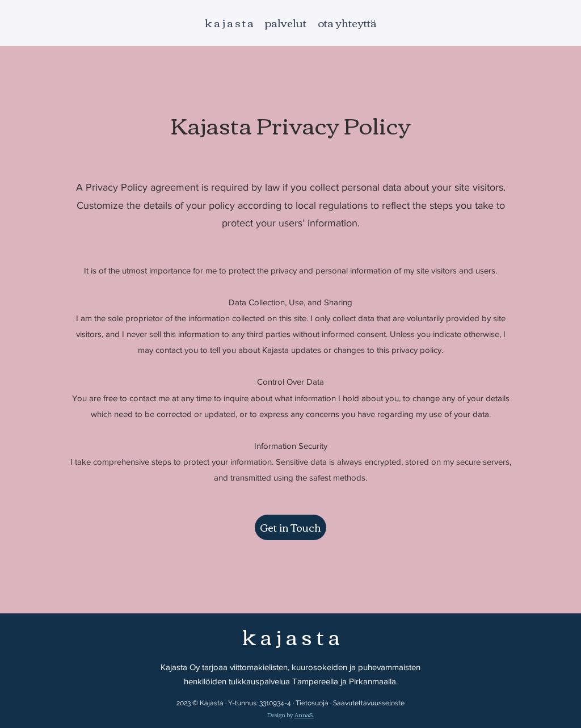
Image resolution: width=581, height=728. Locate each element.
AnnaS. (304, 715)
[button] (290, 527)
